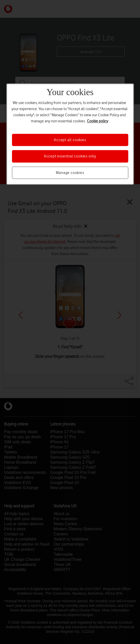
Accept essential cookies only (70, 156)
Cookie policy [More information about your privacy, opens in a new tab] (98, 121)
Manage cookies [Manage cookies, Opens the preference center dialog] (70, 173)
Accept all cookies (70, 140)
